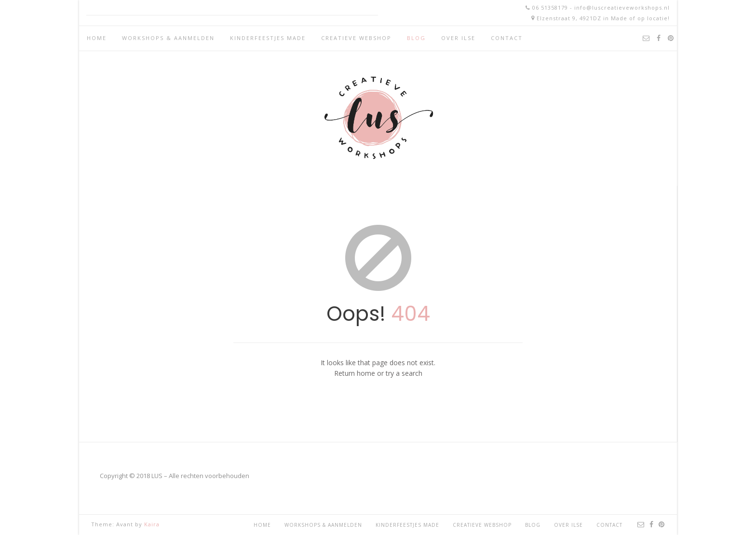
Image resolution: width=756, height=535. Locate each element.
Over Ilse (458, 38)
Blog (416, 38)
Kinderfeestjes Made (268, 38)
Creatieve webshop (356, 38)
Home (97, 38)
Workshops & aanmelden (168, 38)
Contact (507, 38)
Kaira (152, 524)
